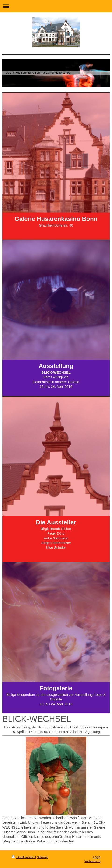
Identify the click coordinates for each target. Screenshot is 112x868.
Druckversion (23, 857)
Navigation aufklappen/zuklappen (56, 6)
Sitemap (42, 857)
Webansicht (92, 861)
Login (97, 857)
